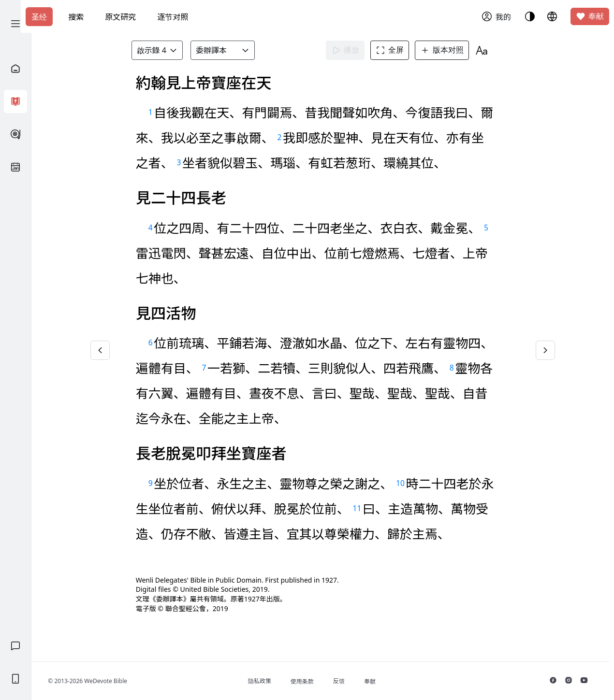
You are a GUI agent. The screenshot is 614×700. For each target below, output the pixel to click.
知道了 (246, 82)
